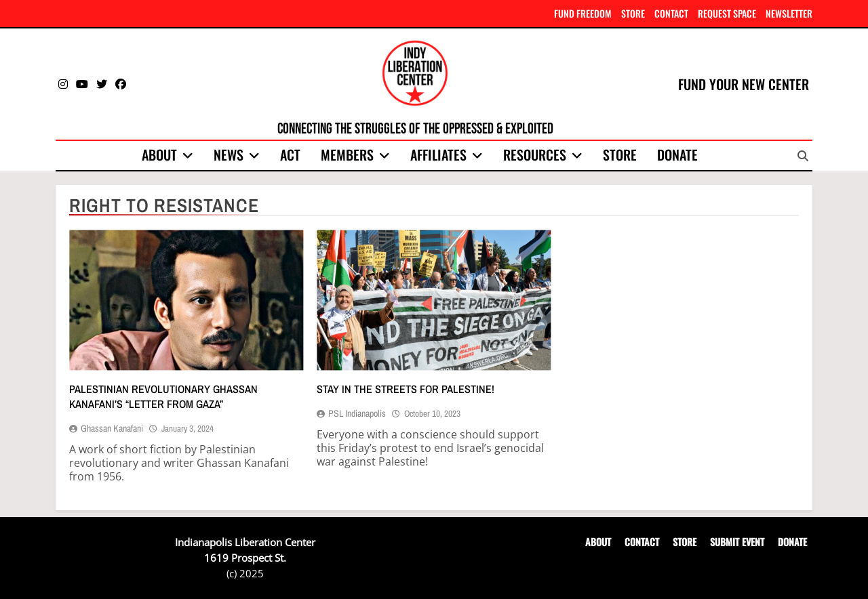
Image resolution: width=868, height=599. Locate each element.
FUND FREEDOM (583, 13)
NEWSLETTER (789, 13)
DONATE (792, 542)
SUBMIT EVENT (737, 542)
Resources (535, 154)
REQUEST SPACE (727, 13)
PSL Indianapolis (357, 413)
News (229, 154)
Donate (677, 154)
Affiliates (438, 154)
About (159, 154)
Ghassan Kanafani (112, 428)
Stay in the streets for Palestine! (406, 389)
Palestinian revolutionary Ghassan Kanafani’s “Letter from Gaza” (163, 396)
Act (290, 154)
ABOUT (598, 542)
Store (620, 154)
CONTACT (671, 13)
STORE (633, 13)
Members (347, 154)
